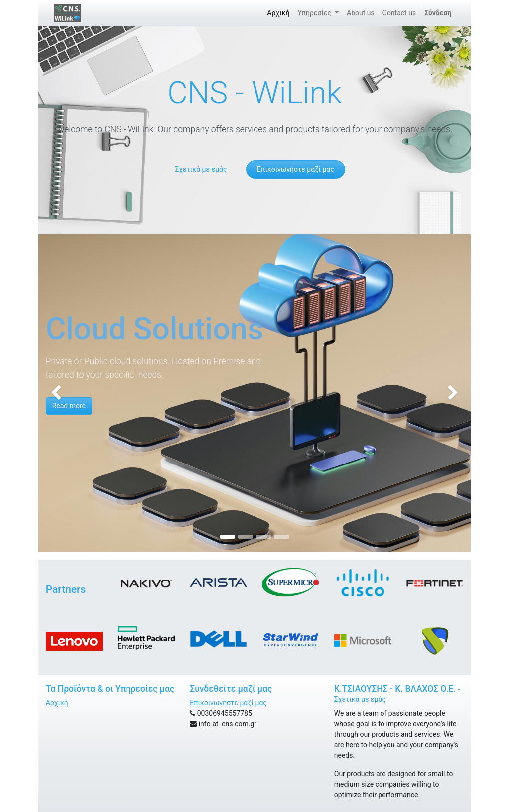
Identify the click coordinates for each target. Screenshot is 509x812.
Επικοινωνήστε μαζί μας (296, 169)
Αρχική (57, 703)
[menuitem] (278, 13)
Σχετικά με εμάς (201, 169)
